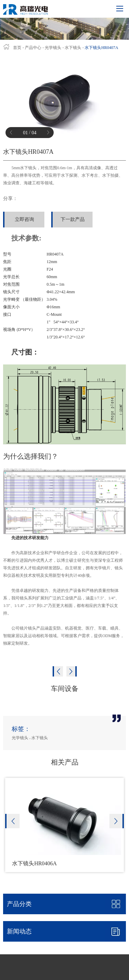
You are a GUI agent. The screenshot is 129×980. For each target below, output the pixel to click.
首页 (17, 48)
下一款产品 (73, 219)
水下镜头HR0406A (34, 863)
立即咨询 (24, 219)
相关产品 (65, 762)
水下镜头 (73, 48)
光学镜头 (53, 48)
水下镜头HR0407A (101, 48)
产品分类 (19, 904)
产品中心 (34, 48)
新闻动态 (66, 932)
